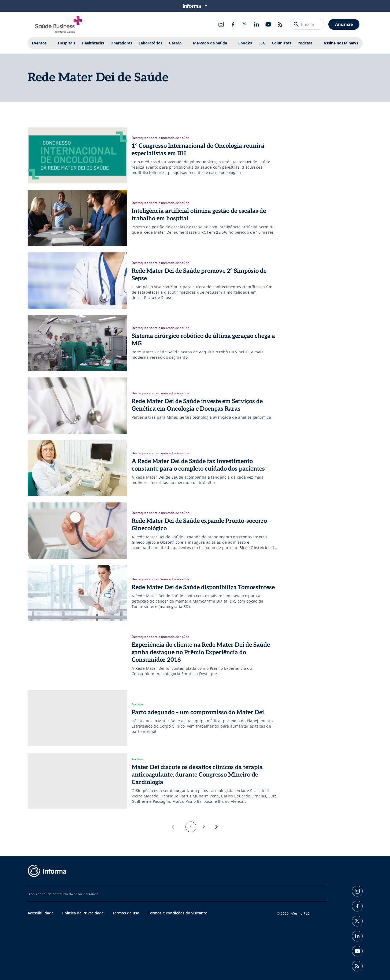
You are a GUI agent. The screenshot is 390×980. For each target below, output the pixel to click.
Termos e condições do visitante (178, 913)
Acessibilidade (41, 913)
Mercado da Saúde (210, 43)
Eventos (39, 43)
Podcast (305, 43)
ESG (262, 43)
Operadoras (121, 43)
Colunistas (281, 43)
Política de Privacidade (83, 913)
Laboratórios (151, 43)
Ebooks (245, 43)
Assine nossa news (341, 43)
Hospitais (67, 43)
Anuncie (344, 24)
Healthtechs (93, 43)
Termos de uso (126, 913)
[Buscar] (296, 24)
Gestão (175, 43)
